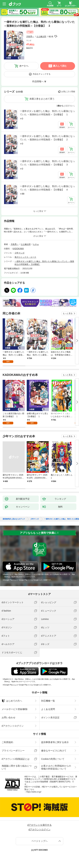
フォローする (56, 36)
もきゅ (36, 244)
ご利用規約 (7, 742)
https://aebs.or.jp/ (34, 792)
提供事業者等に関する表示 (55, 742)
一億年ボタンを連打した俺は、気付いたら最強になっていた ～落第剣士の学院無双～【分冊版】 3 (47, 163)
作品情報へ (38, 81)
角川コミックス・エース (25, 257)
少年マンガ (20, 253)
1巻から (60, 106)
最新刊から (70, 106)
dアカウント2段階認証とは (16, 759)
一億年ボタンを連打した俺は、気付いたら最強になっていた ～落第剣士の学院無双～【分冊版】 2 (47, 138)
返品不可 (30, 48)
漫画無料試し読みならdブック (14, 519)
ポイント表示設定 (50, 717)
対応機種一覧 (48, 701)
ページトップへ (39, 841)
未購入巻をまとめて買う (42, 99)
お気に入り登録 (68, 92)
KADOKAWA (18, 249)
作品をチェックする (42, 74)
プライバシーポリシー (13, 751)
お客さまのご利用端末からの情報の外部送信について (56, 767)
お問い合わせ (9, 717)
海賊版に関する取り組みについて (17, 767)
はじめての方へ (12, 701)
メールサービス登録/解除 (15, 709)
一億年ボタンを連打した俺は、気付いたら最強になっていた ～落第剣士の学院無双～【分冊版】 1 (47, 113)
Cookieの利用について (53, 759)
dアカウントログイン (13, 726)
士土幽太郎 (41, 37)
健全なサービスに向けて (54, 751)
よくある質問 (48, 709)
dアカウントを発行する (39, 825)
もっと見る (68, 313)
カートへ (24, 66)
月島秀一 (30, 37)
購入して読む (60, 66)
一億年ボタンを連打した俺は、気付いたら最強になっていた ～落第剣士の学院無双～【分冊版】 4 (47, 188)
